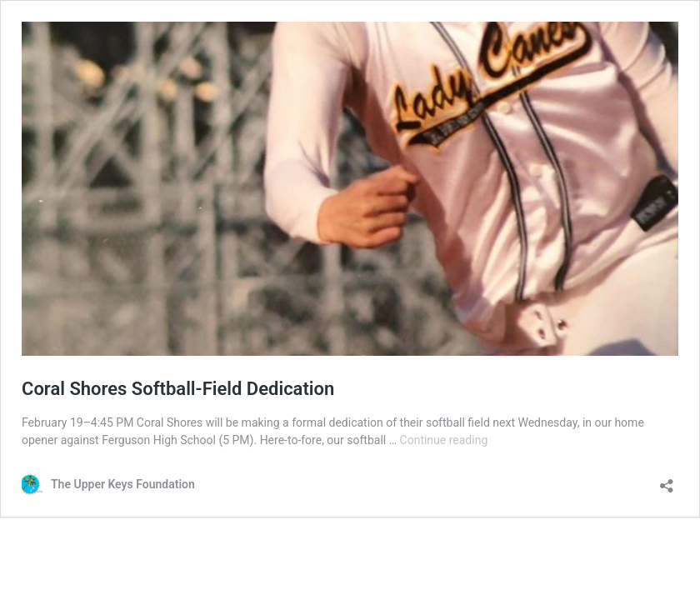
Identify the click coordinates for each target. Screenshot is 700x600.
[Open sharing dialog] (667, 480)
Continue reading (444, 440)
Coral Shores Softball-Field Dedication (178, 389)
